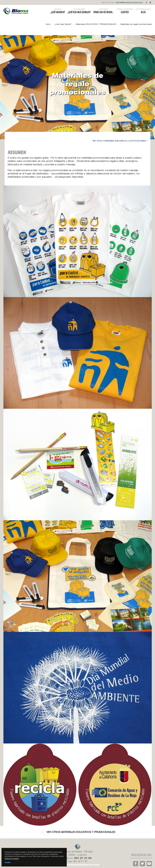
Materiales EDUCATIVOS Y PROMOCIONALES (96, 24)
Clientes (125, 11)
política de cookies (12, 858)
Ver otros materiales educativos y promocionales (78, 832)
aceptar (8, 862)
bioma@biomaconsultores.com (129, 2)
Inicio (48, 24)
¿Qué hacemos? (58, 11)
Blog (143, 11)
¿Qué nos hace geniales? (79, 11)
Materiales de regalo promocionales (136, 24)
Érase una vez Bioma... (103, 11)
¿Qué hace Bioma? (63, 24)
